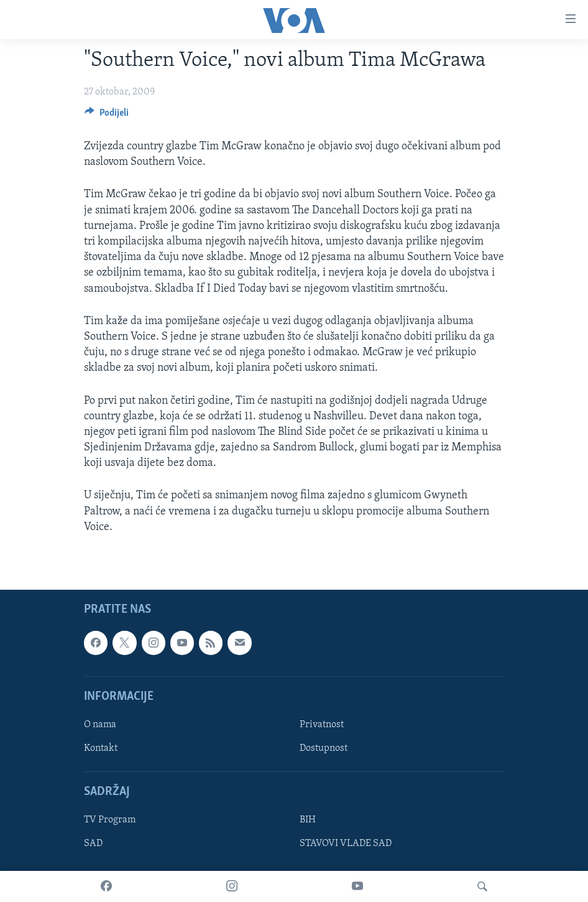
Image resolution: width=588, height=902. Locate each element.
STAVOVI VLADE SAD (346, 844)
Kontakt (101, 748)
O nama (100, 725)
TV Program (110, 820)
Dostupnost (324, 748)
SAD (93, 844)
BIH (308, 820)
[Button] (107, 116)
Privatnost (322, 725)
